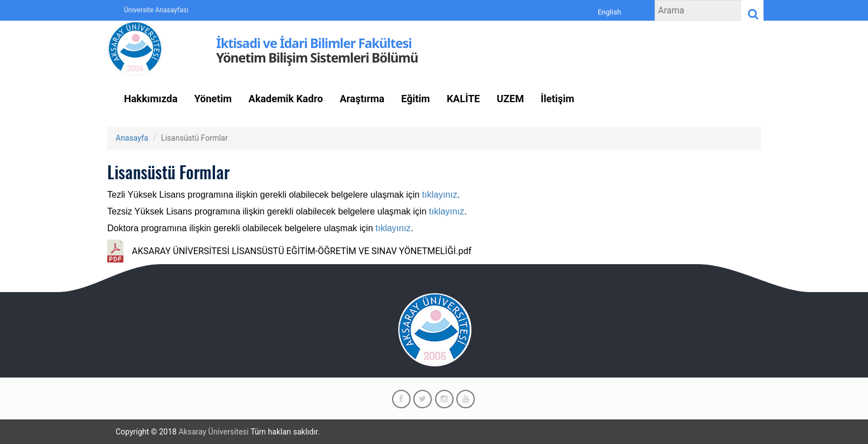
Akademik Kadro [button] (286, 99)
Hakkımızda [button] (151, 99)
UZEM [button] (510, 99)
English (609, 12)
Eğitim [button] (415, 99)
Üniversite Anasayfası (156, 10)
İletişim (557, 99)
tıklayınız (440, 195)
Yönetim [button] (213, 99)
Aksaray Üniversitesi (214, 432)
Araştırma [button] (362, 99)
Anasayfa (132, 138)
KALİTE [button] (464, 99)
